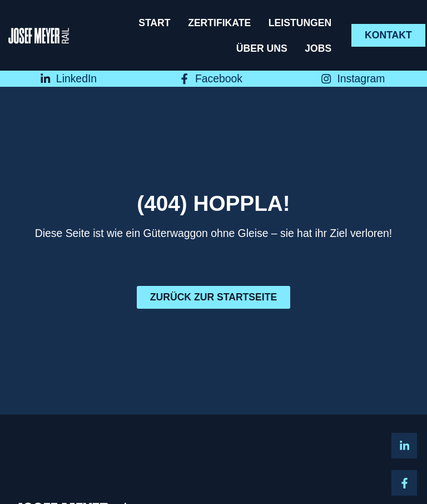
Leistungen (300, 23)
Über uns (262, 48)
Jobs (318, 48)
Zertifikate (219, 23)
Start (154, 23)
